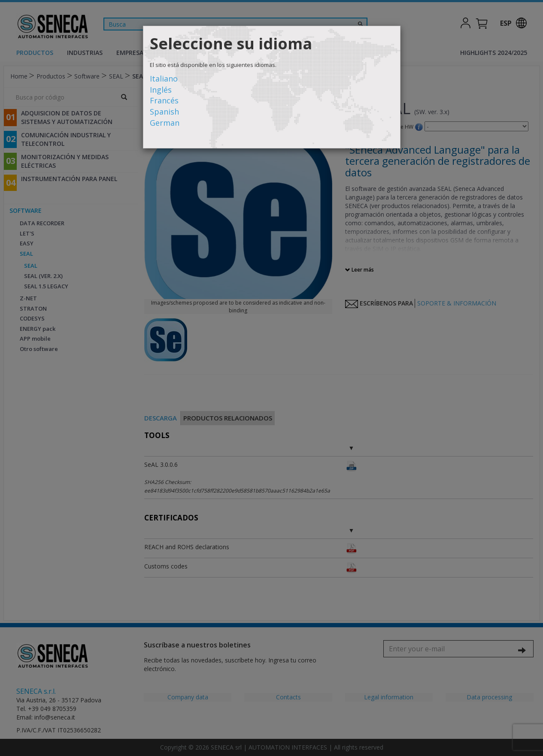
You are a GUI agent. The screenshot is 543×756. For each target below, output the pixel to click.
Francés (164, 100)
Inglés (161, 90)
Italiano (164, 79)
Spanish (164, 112)
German (165, 123)
